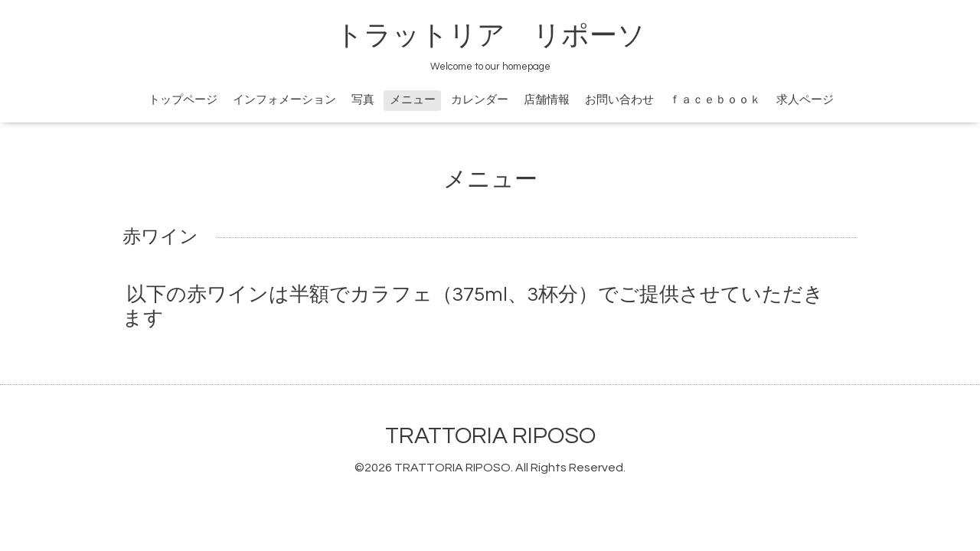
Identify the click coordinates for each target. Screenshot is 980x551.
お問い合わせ (619, 100)
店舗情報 (547, 100)
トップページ (183, 100)
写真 (363, 100)
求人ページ (805, 100)
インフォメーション (284, 100)
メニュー (413, 100)
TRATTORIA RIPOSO (490, 436)
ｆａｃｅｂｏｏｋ (715, 100)
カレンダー (480, 100)
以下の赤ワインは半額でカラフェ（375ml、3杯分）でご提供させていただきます (473, 306)
